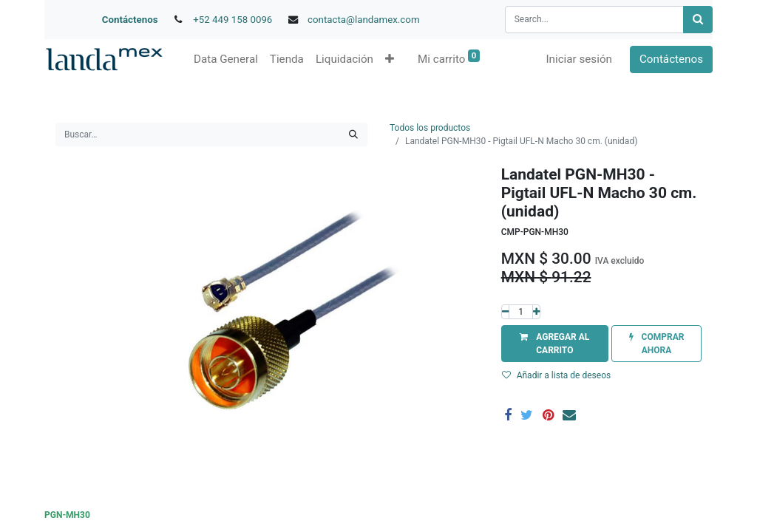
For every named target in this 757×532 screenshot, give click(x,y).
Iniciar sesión (579, 59)
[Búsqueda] (698, 20)
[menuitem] (226, 59)
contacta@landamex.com (364, 20)
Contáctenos (130, 20)
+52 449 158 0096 (232, 20)
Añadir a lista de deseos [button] (557, 375)
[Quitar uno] (505, 312)
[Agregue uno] (536, 312)
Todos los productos (430, 128)
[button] (390, 59)
